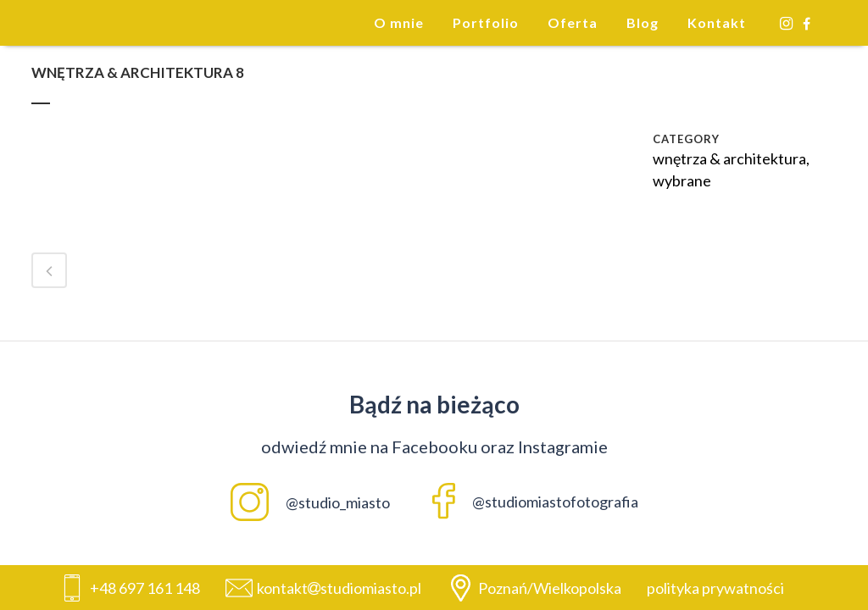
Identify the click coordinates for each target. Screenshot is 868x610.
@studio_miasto (310, 502)
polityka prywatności (715, 588)
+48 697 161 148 (145, 588)
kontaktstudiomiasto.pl (339, 588)
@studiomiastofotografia (535, 501)
